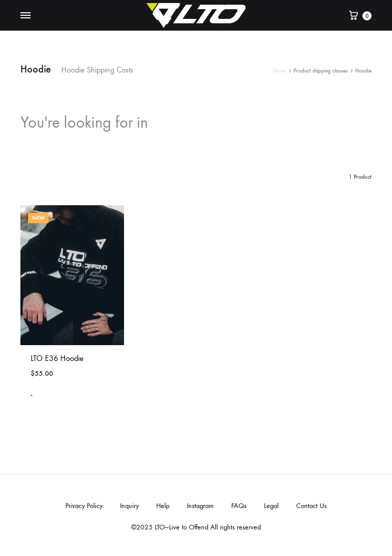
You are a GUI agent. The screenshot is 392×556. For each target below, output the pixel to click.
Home (279, 71)
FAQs (239, 506)
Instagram (200, 506)
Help (163, 506)
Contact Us (311, 506)
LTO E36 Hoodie (57, 358)
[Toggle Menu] (26, 16)
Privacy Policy (84, 506)
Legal (271, 506)
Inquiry (129, 506)
